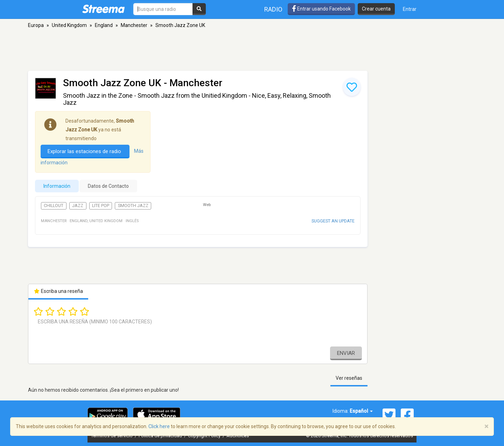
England (104, 25)
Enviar (346, 353)
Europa (36, 25)
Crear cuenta (376, 9)
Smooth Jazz (133, 206)
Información (57, 186)
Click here (159, 426)
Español (361, 411)
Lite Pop (101, 206)
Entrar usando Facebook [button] (321, 9)
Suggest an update (333, 221)
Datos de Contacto (108, 186)
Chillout (54, 206)
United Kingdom (69, 25)
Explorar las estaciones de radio (85, 151)
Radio (273, 9)
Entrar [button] (410, 9)
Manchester (134, 25)
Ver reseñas (349, 378)
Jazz (78, 206)
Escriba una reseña (58, 291)
